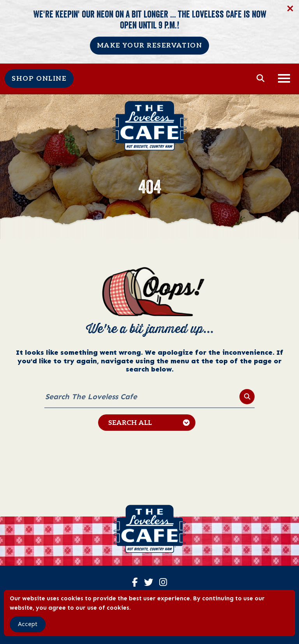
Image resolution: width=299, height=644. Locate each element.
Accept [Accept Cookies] (28, 624)
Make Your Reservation (150, 46)
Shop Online (39, 79)
